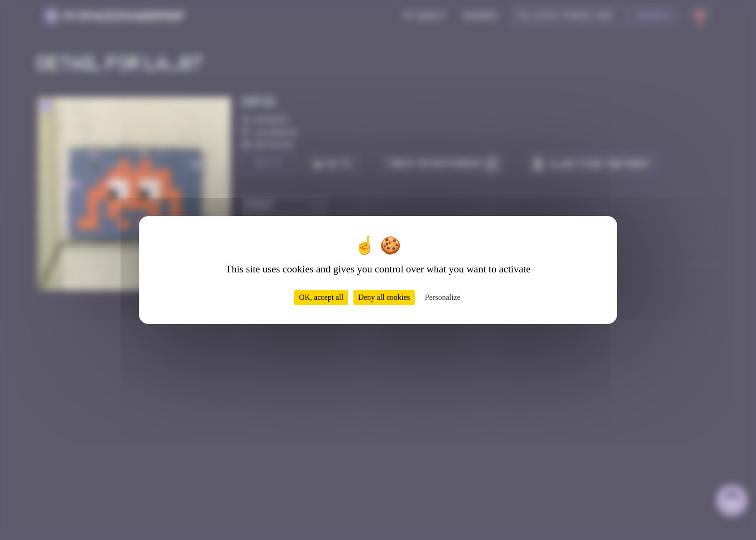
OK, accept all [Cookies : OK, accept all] (321, 297)
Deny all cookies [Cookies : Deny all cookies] (384, 297)
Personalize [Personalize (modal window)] (443, 297)
